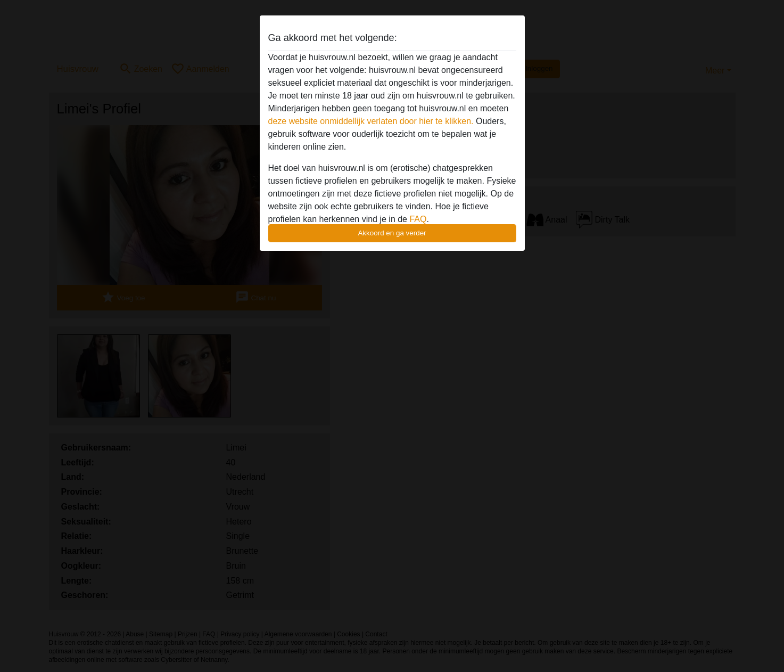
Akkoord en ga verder (392, 233)
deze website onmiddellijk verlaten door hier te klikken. (371, 121)
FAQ (418, 219)
